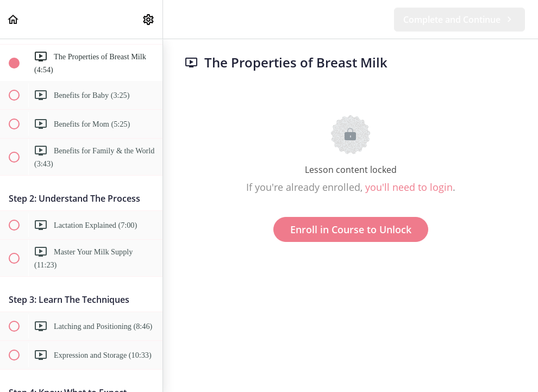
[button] (14, 19)
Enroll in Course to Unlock (351, 229)
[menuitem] (149, 19)
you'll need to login (409, 187)
